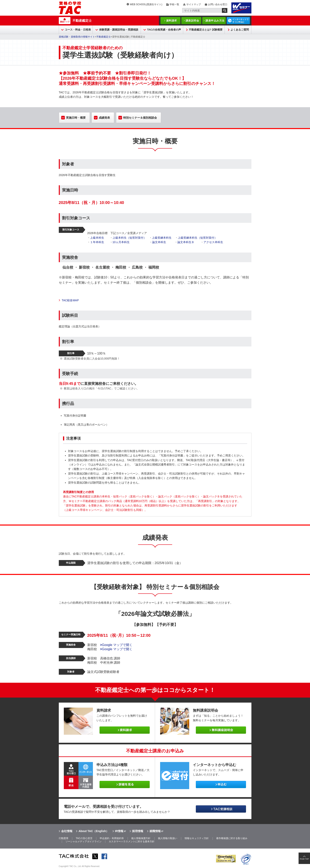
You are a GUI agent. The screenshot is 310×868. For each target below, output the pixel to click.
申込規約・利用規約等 (112, 838)
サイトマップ (194, 4)
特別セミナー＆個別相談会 (140, 118)
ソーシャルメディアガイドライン (83, 842)
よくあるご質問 (240, 30)
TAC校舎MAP (70, 300)
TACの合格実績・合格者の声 (164, 30)
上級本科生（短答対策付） (129, 238)
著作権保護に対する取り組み (232, 838)
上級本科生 (97, 238)
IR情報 (119, 831)
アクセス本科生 (213, 242)
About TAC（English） (94, 831)
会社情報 (67, 831)
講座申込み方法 (215, 21)
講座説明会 (192, 21)
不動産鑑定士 (82, 21)
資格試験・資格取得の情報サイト (77, 37)
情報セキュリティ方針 (197, 838)
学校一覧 (174, 4)
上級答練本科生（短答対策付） (197, 238)
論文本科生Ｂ (186, 242)
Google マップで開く (116, 645)
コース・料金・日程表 (78, 30)
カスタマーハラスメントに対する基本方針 (132, 842)
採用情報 (138, 831)
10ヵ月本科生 (121, 242)
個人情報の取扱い (168, 838)
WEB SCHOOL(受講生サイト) (146, 4)
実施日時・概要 (76, 118)
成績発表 (104, 118)
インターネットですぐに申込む (240, 21)
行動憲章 (64, 838)
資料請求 (172, 21)
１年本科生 (97, 242)
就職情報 (155, 831)
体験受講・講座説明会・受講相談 (119, 30)
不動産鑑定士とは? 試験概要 (206, 30)
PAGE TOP (304, 859)
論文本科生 (159, 242)
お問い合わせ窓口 (218, 4)
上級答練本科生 (162, 238)
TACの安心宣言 (84, 838)
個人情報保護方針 (141, 838)
